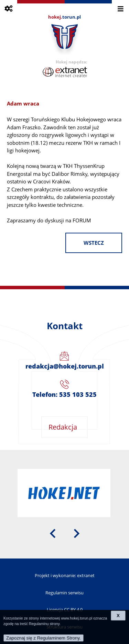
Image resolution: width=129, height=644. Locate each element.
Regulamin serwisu (64, 593)
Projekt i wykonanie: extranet (65, 575)
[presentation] (53, 533)
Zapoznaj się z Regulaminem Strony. (44, 638)
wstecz (94, 243)
